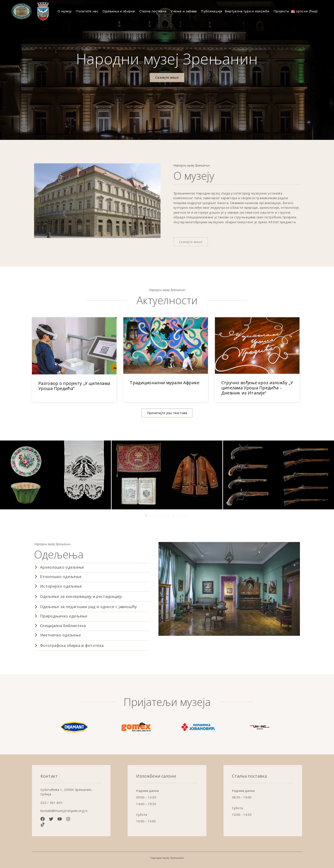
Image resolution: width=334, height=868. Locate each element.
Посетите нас (88, 11)
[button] (167, 413)
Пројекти (281, 11)
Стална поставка (154, 11)
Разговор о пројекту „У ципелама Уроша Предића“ (74, 386)
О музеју (66, 11)
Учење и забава (185, 11)
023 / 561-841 (52, 803)
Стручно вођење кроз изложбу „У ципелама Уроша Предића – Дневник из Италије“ (257, 388)
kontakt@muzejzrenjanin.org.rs (64, 811)
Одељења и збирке (120, 11)
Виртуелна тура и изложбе (248, 11)
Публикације (212, 11)
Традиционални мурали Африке (165, 383)
